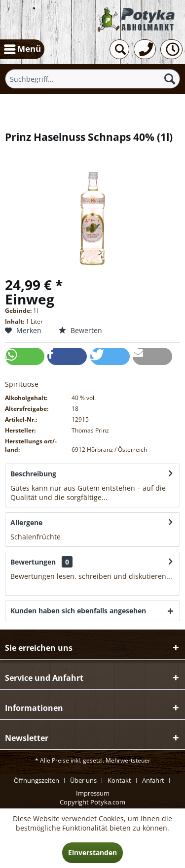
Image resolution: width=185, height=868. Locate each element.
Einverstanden (92, 852)
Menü (22, 48)
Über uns (83, 780)
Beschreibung (33, 474)
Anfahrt (153, 780)
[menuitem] (22, 49)
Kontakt (119, 780)
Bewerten (80, 330)
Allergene (26, 522)
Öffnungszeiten (37, 780)
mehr (117, 497)
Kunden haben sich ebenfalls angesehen (78, 611)
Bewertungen (33, 562)
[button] (25, 356)
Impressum (93, 793)
